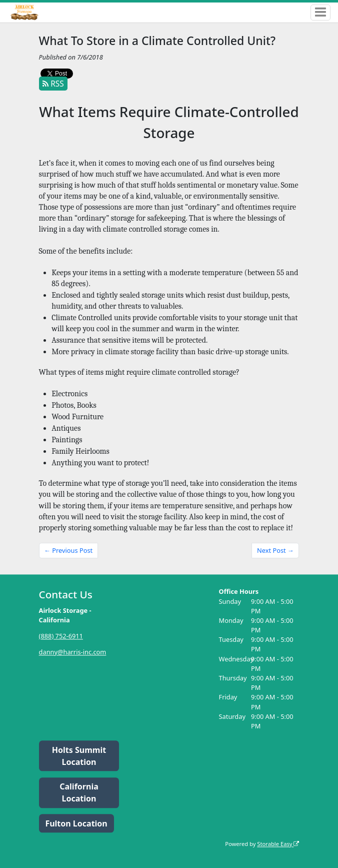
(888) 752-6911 (61, 636)
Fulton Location (76, 823)
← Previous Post (68, 550)
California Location (79, 793)
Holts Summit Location (79, 756)
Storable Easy (278, 844)
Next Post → (275, 550)
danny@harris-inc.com (73, 652)
